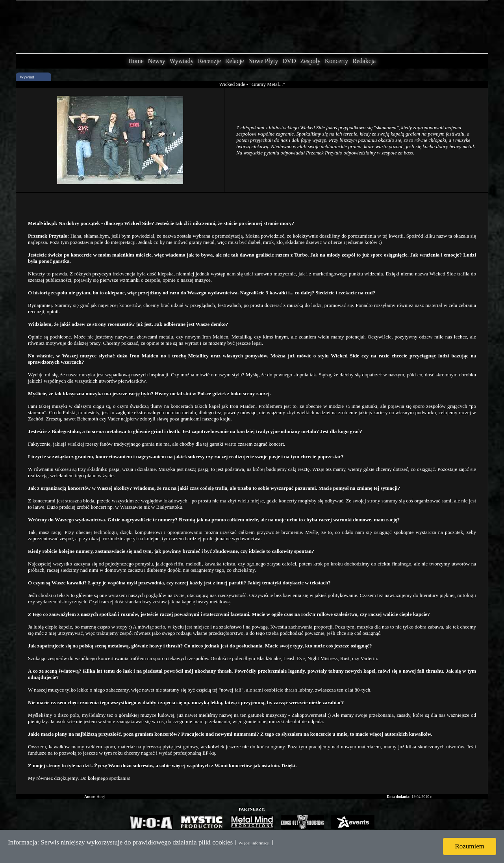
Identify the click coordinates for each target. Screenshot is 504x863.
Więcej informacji (254, 843)
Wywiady (182, 61)
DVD (289, 61)
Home (136, 61)
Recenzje (209, 61)
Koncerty (337, 61)
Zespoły (310, 61)
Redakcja (364, 61)
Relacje (235, 61)
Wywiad (27, 77)
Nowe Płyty (263, 61)
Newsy (156, 61)
